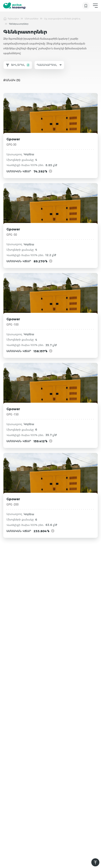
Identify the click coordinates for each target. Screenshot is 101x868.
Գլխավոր (11, 19)
